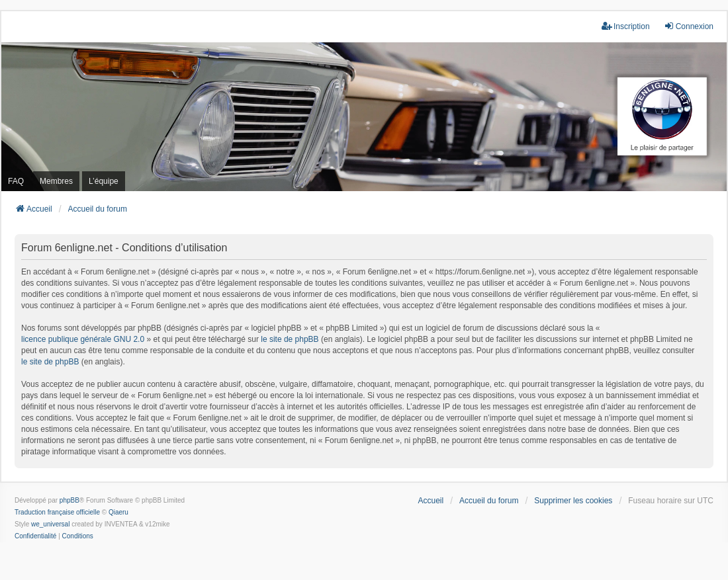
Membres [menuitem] (56, 181)
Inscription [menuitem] (626, 26)
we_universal (50, 524)
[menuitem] (35, 536)
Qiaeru (118, 512)
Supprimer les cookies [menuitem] (573, 501)
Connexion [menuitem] (689, 26)
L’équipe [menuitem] (104, 181)
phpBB (69, 500)
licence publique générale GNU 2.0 (83, 339)
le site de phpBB (290, 339)
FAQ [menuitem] (16, 181)
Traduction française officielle (57, 512)
